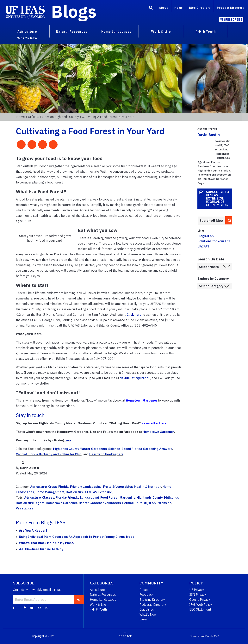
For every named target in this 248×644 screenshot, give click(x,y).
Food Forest (109, 497)
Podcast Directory (231, 8)
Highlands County (150, 497)
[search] (229, 220)
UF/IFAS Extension (99, 492)
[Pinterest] (25, 608)
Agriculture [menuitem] (27, 32)
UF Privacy (197, 590)
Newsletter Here (154, 423)
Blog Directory (200, 8)
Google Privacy (200, 600)
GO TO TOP (125, 636)
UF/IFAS (203, 246)
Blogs (74, 11)
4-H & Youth (98, 609)
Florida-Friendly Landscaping (80, 487)
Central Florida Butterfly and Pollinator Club (49, 454)
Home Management (50, 492)
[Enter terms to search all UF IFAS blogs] (211, 221)
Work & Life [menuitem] (161, 32)
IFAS (217, 636)
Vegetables (25, 508)
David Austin (209, 135)
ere (69, 440)
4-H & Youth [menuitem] (206, 32)
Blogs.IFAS (206, 236)
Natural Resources (103, 595)
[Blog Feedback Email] (40, 608)
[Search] (151, 8)
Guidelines (147, 609)
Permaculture (132, 503)
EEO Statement (200, 609)
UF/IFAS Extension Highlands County (53, 117)
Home (179, 8)
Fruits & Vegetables (118, 487)
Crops (53, 487)
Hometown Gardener (158, 432)
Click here (134, 315)
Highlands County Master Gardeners (80, 449)
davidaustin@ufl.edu (135, 378)
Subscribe (233, 20)
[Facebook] (14, 608)
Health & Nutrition (148, 487)
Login (143, 619)
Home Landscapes (103, 600)
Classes (48, 497)
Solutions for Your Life (214, 241)
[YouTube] (32, 608)
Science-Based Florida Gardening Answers (140, 449)
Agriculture (39, 487)
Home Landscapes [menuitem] (116, 32)
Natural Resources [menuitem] (72, 32)
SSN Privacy (198, 595)
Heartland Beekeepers (106, 454)
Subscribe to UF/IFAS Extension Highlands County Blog (217, 198)
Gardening (128, 497)
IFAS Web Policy (201, 605)
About (164, 8)
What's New (148, 614)
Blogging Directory (152, 600)
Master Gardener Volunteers (100, 503)
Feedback (146, 595)
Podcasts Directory (153, 605)
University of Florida (202, 636)
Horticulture (75, 492)
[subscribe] (79, 599)
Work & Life (98, 605)
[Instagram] (47, 608)
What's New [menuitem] (27, 38)
